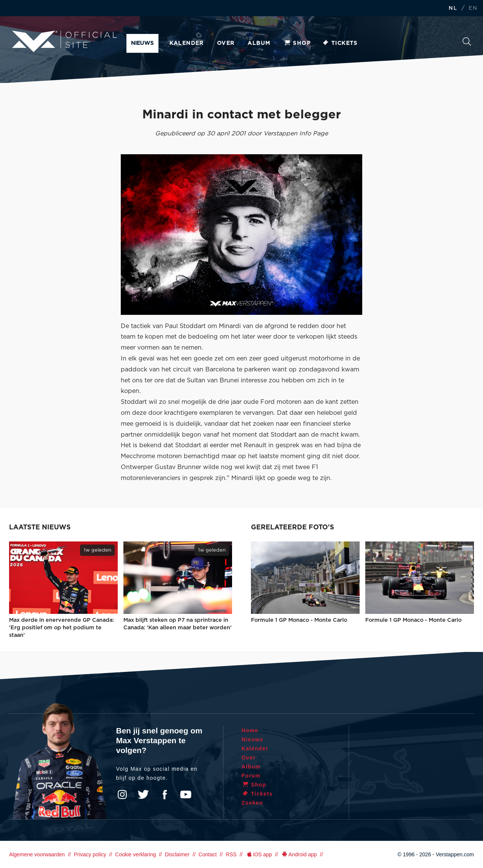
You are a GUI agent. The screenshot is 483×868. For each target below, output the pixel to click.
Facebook (165, 794)
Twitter (143, 794)
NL (453, 8)
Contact (208, 854)
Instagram (122, 794)
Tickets (340, 43)
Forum (251, 776)
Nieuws (142, 43)
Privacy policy (90, 854)
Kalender (187, 43)
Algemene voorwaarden (37, 854)
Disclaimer (177, 854)
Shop (297, 43)
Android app (299, 854)
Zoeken (467, 41)
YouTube (186, 794)
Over (226, 43)
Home (250, 730)
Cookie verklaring (135, 854)
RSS (231, 854)
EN (473, 8)
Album (259, 43)
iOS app (259, 854)
